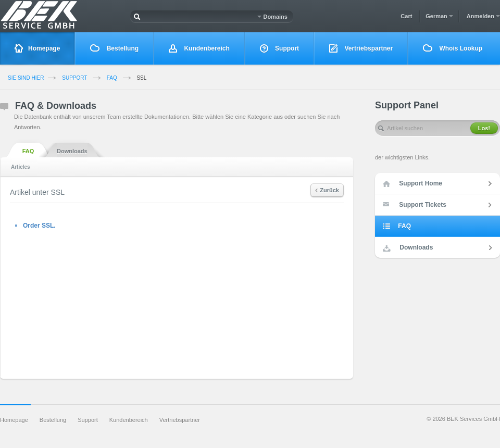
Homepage (37, 49)
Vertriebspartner (361, 49)
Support (279, 49)
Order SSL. (39, 226)
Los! (484, 128)
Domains (272, 17)
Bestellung (114, 48)
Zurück (327, 190)
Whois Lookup (453, 48)
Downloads (72, 150)
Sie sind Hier (26, 78)
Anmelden (483, 16)
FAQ (112, 78)
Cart (406, 16)
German (439, 16)
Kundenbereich (199, 49)
